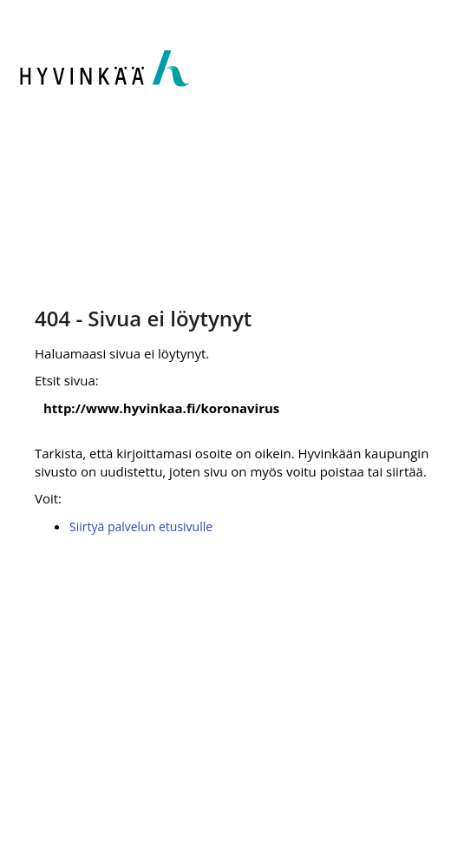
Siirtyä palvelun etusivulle (141, 526)
